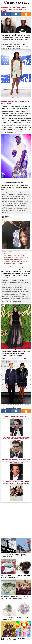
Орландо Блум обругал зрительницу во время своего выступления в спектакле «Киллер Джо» (16, 439)
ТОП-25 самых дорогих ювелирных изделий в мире (14, 618)
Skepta (19, 408)
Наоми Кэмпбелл (11, 408)
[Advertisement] (16, 519)
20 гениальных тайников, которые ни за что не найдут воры (16, 576)
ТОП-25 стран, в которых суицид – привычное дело (14, 556)
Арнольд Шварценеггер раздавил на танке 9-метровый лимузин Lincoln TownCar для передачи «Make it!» (16, 461)
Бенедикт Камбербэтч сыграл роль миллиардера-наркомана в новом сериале (16, 417)
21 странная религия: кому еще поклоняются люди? (13, 639)
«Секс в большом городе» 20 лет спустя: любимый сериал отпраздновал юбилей (16, 482)
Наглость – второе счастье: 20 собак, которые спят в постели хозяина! (15, 597)
